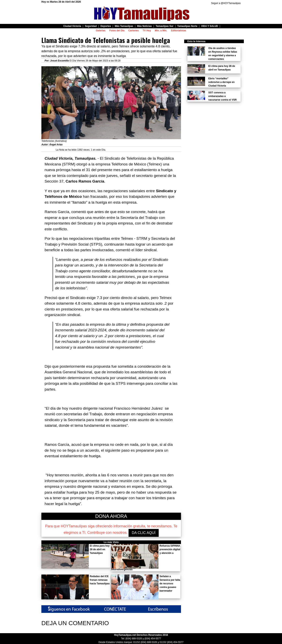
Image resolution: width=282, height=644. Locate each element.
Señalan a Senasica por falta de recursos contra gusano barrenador (170, 584)
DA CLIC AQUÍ (144, 533)
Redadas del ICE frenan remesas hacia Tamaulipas (100, 580)
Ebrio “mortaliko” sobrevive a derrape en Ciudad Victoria (221, 82)
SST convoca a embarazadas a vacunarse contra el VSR (222, 96)
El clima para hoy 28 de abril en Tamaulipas (100, 549)
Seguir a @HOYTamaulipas (226, 3)
